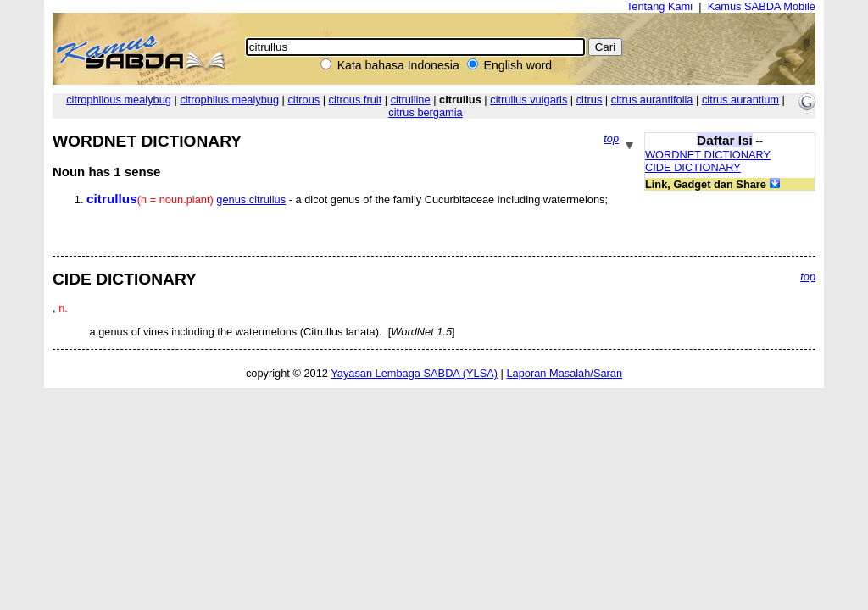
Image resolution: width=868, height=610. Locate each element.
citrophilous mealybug (119, 100)
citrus (590, 100)
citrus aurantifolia (652, 100)
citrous (303, 100)
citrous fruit (356, 100)
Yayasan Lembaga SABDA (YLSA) (414, 373)
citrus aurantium (740, 100)
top (611, 139)
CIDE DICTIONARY (693, 167)
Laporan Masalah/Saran (564, 373)
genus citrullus (251, 200)
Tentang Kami (659, 6)
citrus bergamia (425, 112)
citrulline (411, 100)
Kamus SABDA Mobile (762, 6)
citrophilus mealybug (229, 100)
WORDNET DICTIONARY (708, 155)
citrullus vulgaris (529, 100)
